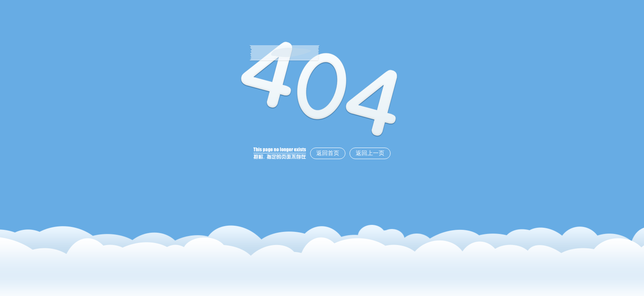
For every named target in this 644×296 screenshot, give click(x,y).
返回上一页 (370, 153)
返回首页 (328, 153)
